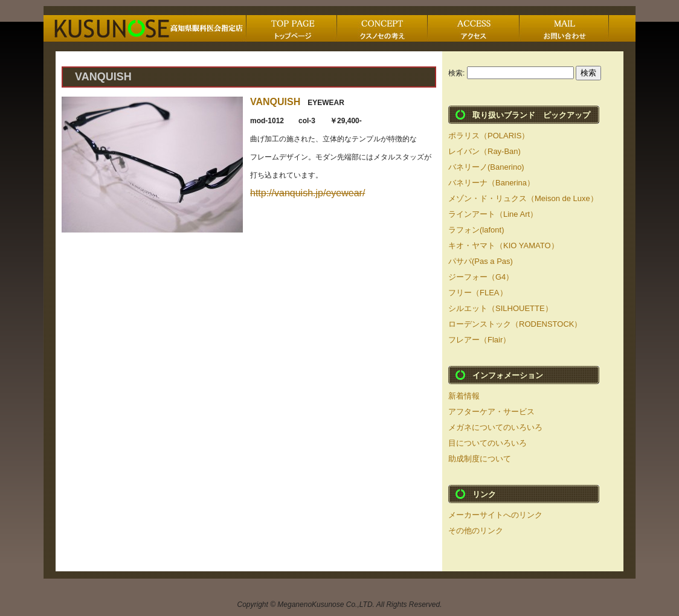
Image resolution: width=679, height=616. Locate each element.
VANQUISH (275, 102)
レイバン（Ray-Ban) (484, 151)
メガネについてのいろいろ (495, 427)
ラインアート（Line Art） (493, 214)
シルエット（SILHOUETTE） (500, 308)
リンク (484, 494)
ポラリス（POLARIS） (489, 136)
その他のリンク (476, 531)
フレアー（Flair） (479, 340)
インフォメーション (508, 375)
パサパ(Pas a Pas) (481, 261)
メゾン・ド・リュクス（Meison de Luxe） (523, 198)
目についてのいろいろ (488, 443)
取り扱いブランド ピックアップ (531, 115)
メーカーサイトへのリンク (495, 515)
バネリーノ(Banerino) (486, 167)
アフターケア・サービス (491, 412)
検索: (456, 73)
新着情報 (464, 396)
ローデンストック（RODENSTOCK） (515, 324)
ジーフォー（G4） (481, 277)
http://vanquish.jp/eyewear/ (307, 193)
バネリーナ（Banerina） (491, 183)
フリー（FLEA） (478, 293)
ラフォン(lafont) (476, 230)
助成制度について (480, 459)
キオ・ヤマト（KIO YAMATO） (504, 245)
